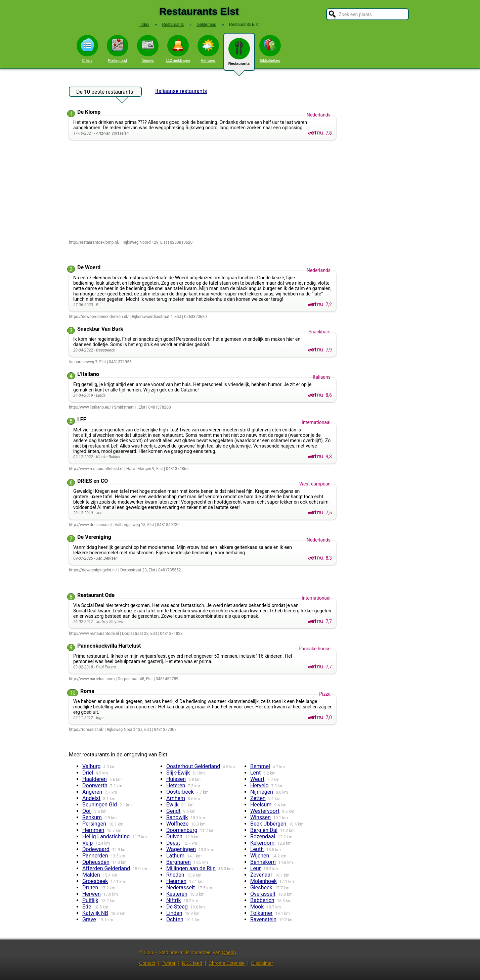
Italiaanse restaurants (181, 91)
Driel (88, 773)
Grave (89, 919)
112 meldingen (178, 49)
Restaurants (239, 54)
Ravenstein (263, 919)
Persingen (94, 824)
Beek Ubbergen (268, 824)
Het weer (208, 49)
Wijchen (260, 856)
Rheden (175, 875)
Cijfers (87, 49)
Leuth (257, 849)
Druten (90, 888)
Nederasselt (181, 888)
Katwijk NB (95, 913)
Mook (257, 907)
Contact (147, 963)
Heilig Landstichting (106, 836)
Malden (91, 875)
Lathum (175, 856)
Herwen (92, 894)
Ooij (87, 811)
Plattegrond (118, 49)
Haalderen (95, 779)
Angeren (92, 792)
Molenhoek (264, 881)
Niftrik (174, 900)
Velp (88, 843)
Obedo (229, 952)
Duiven (174, 836)
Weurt (257, 779)
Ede (87, 907)
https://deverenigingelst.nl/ (93, 570)
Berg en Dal (264, 830)
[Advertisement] (204, 190)
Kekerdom (262, 843)
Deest (173, 843)
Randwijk (177, 817)
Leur (255, 868)
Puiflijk (90, 900)
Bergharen (179, 862)
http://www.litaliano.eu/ (90, 407)
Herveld (259, 785)
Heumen (176, 881)
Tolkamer (261, 913)
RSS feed (192, 963)
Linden (174, 913)
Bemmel (260, 766)
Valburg (91, 766)
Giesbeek (261, 888)
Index (144, 25)
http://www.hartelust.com (92, 679)
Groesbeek (95, 881)
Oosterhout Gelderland (193, 766)
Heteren (176, 785)
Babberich (262, 900)
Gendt (173, 811)
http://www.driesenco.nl (90, 525)
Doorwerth (95, 785)
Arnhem (176, 798)
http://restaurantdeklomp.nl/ (94, 242)
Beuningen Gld (100, 805)
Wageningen (181, 849)
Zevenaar (261, 875)
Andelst (91, 798)
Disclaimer (262, 963)
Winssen (260, 817)
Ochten (175, 919)
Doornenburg (182, 830)
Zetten (258, 798)
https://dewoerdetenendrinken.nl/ (99, 317)
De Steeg (177, 907)
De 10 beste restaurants (105, 93)
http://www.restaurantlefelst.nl (96, 469)
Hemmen (93, 830)
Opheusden (96, 862)
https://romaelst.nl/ (86, 730)
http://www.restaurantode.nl (94, 634)
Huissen (176, 779)
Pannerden (95, 856)
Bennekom (263, 862)
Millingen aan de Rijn (191, 868)
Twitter (168, 963)
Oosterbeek (180, 792)
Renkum (92, 817)
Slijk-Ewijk (178, 773)
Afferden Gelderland (106, 868)
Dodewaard (96, 849)
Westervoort (265, 811)
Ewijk (172, 805)
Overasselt (263, 894)
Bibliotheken (270, 49)
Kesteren (177, 894)
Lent (255, 773)
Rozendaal (263, 836)
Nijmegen (262, 792)
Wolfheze (177, 824)
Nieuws (148, 49)
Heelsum (261, 805)
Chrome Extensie (227, 963)
